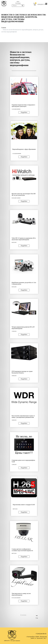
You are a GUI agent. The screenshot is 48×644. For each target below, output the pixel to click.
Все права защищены (15, 641)
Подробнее (24, 112)
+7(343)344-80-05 (41, 634)
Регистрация (18, 3)
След (37, 618)
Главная (4, 28)
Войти (18, 2)
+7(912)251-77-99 (42, 4)
